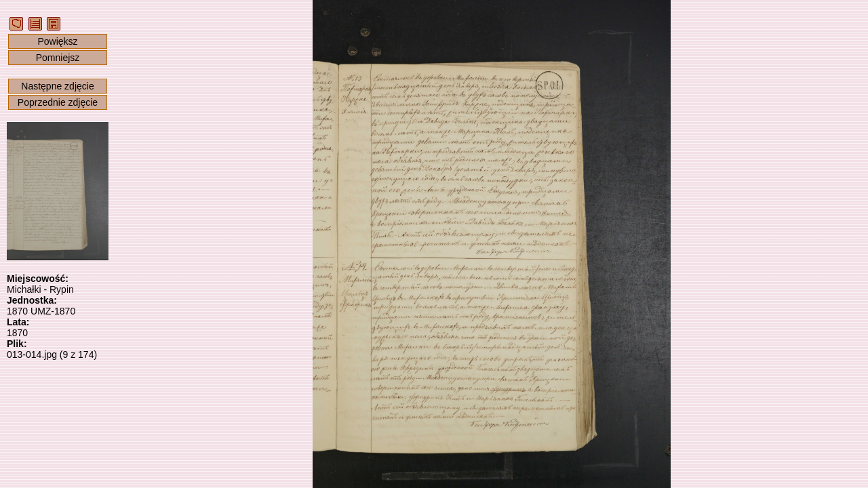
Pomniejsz (58, 58)
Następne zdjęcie (57, 86)
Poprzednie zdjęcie (58, 102)
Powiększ (57, 41)
